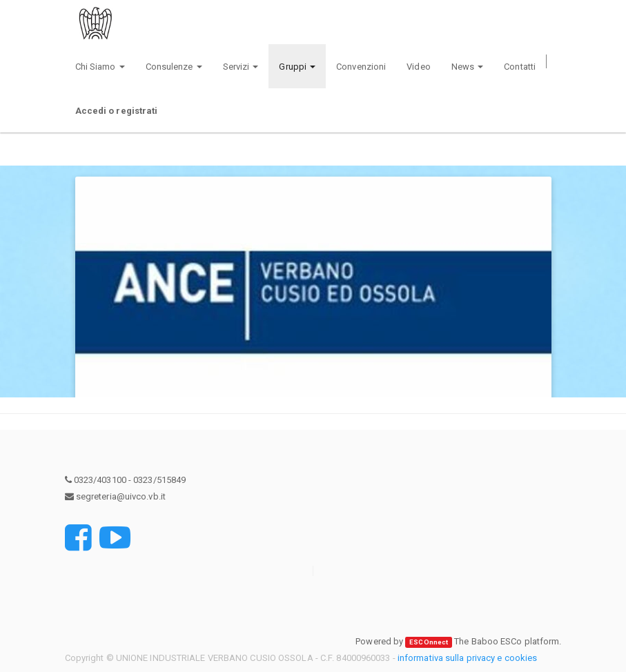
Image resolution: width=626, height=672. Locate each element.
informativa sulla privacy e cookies (468, 658)
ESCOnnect (429, 642)
